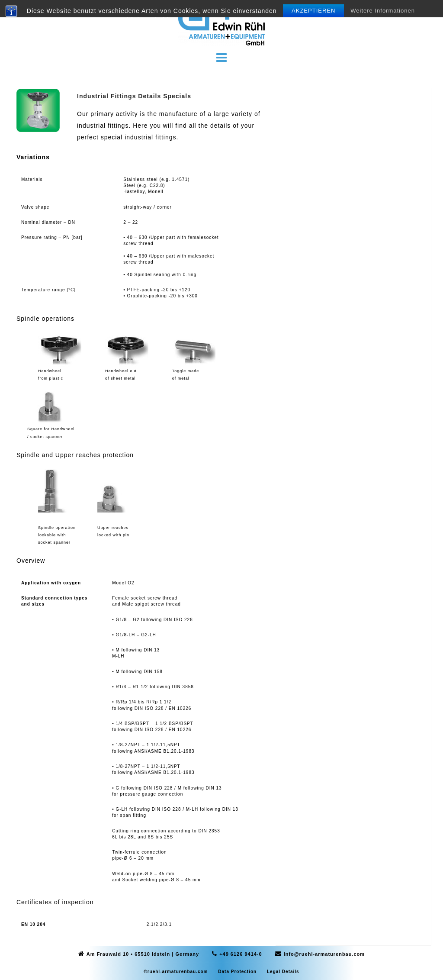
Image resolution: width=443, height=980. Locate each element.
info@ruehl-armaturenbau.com (324, 954)
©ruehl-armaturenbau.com (176, 972)
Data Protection (237, 972)
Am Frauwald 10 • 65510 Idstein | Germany (143, 954)
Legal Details (283, 972)
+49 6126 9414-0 (241, 954)
